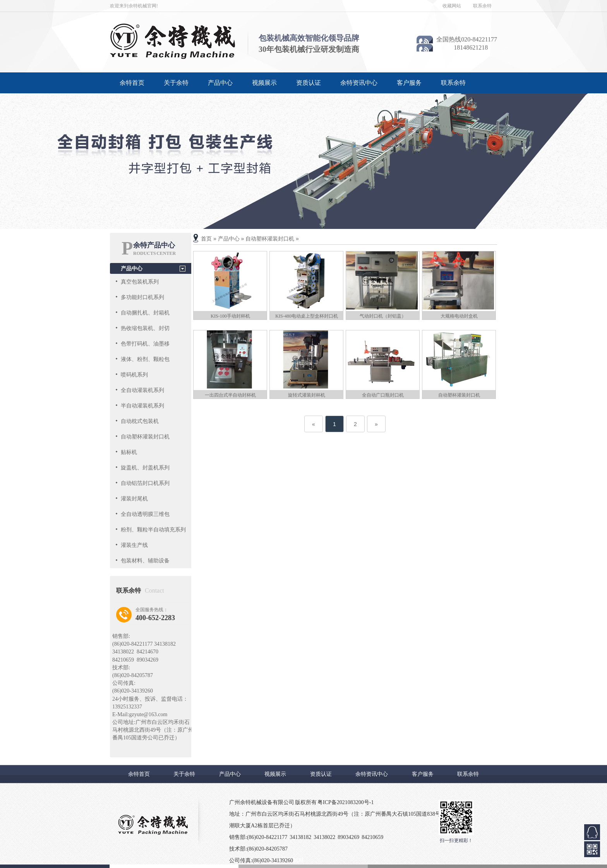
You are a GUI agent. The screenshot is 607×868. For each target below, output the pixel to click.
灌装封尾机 (134, 498)
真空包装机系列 (140, 282)
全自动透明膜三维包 (145, 514)
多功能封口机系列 (142, 297)
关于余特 (176, 83)
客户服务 (409, 83)
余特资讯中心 (359, 83)
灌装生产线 (134, 545)
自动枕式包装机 (140, 421)
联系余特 (482, 6)
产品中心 (220, 83)
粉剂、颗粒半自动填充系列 (153, 529)
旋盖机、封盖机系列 (145, 468)
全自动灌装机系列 (142, 390)
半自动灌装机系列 (142, 406)
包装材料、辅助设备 (145, 560)
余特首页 (132, 83)
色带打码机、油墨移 (145, 344)
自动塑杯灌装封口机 (145, 437)
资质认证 (309, 83)
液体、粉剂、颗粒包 (145, 359)
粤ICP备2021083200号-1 (346, 802)
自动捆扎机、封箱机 (145, 313)
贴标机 (129, 452)
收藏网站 (452, 6)
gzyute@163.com (148, 714)
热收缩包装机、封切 (145, 328)
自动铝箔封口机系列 (145, 483)
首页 (206, 239)
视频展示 (264, 83)
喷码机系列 (134, 375)
